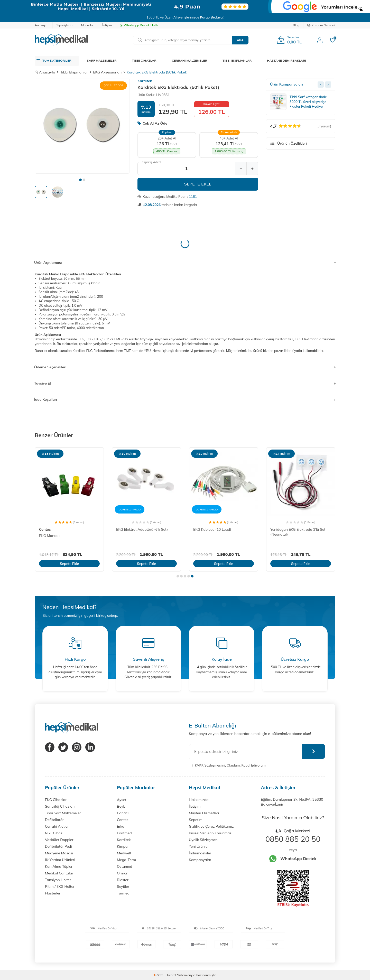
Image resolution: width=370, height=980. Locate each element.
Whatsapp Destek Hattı (139, 25)
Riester (123, 880)
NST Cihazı (54, 833)
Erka (121, 826)
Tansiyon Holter (58, 880)
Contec (45, 529)
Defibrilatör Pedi (58, 846)
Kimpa (122, 846)
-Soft (159, 975)
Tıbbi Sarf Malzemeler (63, 813)
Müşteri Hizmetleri (204, 813)
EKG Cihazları (56, 800)
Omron (123, 873)
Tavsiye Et (185, 383)
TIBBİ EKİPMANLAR (237, 60)
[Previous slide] (321, 85)
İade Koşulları (185, 399)
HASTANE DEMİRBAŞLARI (286, 60)
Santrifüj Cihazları (60, 806)
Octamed (124, 866)
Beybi (122, 806)
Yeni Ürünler (199, 846)
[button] (80, 180)
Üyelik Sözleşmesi (204, 840)
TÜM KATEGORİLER (57, 60)
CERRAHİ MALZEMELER (190, 60)
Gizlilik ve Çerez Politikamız (211, 826)
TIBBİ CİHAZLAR (144, 60)
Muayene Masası (59, 853)
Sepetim (196, 820)
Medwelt (124, 853)
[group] (82, 126)
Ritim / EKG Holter (60, 886)
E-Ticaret (170, 975)
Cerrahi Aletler (57, 826)
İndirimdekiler (200, 853)
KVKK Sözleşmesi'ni (210, 765)
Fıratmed (124, 833)
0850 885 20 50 (293, 839)
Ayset (122, 800)
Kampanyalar (200, 860)
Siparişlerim (65, 25)
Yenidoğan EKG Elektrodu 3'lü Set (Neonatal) (298, 532)
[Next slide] (328, 85)
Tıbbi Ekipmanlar (74, 72)
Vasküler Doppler (59, 840)
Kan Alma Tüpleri (59, 866)
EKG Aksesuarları (107, 72)
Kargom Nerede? (321, 25)
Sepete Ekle (198, 184)
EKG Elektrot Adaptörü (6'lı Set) (142, 529)
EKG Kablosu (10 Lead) (212, 529)
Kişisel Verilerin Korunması (211, 833)
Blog (296, 25)
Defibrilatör (54, 820)
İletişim (107, 25)
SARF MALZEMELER (102, 60)
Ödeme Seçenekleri (185, 367)
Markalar (88, 25)
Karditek (145, 81)
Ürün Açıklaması (185, 263)
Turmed (123, 893)
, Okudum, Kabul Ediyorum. (228, 765)
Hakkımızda (199, 800)
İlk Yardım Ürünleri (60, 860)
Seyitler (123, 886)
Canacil (123, 813)
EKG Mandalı (50, 536)
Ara (240, 40)
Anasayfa (42, 25)
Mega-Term (126, 860)
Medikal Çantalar (59, 873)
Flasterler (53, 893)
